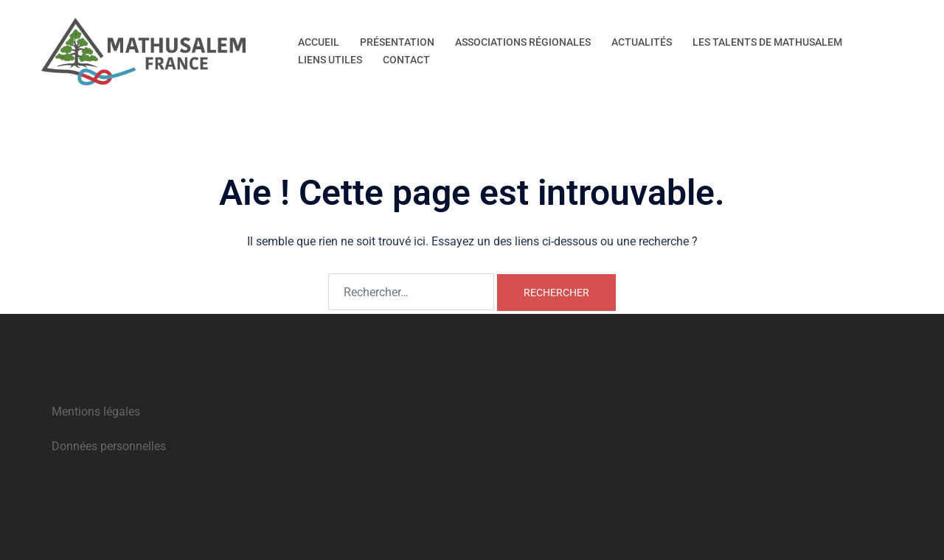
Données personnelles (109, 446)
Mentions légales (96, 412)
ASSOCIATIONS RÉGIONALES (523, 42)
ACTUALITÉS (642, 42)
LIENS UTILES (330, 60)
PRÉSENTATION (397, 42)
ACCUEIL (319, 42)
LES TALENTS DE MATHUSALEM (767, 42)
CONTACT (406, 60)
